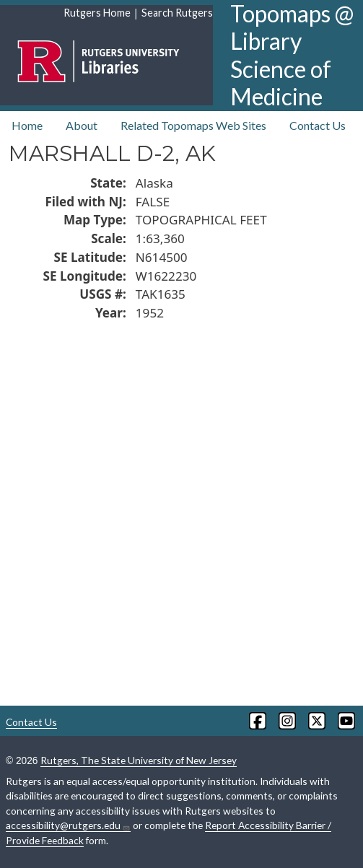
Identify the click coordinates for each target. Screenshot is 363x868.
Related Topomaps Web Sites (193, 125)
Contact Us (318, 125)
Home (27, 125)
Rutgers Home (97, 13)
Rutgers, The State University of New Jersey (139, 760)
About (82, 125)
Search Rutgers (177, 13)
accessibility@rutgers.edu (68, 825)
